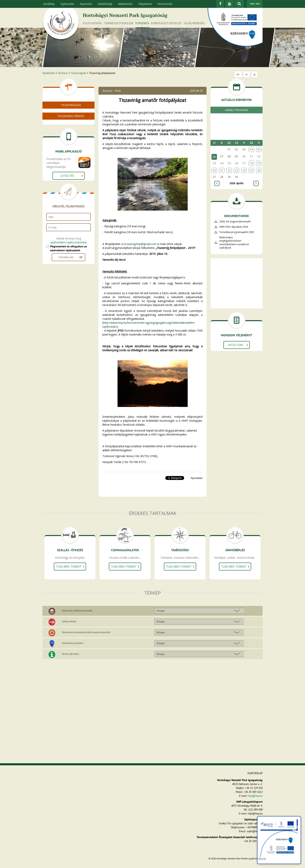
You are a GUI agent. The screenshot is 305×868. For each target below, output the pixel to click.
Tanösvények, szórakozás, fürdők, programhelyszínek (86, 632)
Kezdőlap (49, 4)
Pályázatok (145, 4)
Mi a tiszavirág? (60, 113)
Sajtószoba (67, 4)
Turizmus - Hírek (112, 91)
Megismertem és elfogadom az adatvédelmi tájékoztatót (68, 274)
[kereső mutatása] (239, 4)
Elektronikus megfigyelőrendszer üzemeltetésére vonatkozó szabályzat (234, 242)
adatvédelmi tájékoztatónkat (69, 268)
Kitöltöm (235, 345)
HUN (252, 4)
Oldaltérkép (105, 4)
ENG (258, 4)
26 (259, 170)
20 (214, 170)
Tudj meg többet (69, 566)
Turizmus (142, 23)
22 (229, 170)
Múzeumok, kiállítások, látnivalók (77, 611)
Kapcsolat (86, 4)
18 (251, 163)
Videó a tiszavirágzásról (65, 118)
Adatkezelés (125, 4)
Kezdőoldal (49, 73)
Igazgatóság (92, 23)
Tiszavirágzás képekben (65, 123)
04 (251, 149)
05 (259, 149)
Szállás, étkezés (69, 621)
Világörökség (194, 23)
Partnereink (165, 4)
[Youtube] (229, 4)
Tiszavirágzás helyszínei (65, 141)
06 (214, 157)
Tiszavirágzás (78, 73)
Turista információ (70, 654)
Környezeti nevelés (166, 23)
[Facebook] (220, 4)
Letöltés (67, 201)
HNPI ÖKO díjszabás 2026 (234, 227)
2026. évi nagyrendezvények (235, 221)
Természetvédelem (119, 23)
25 (251, 170)
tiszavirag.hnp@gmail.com (140, 244)
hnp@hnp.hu (255, 796)
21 (222, 170)
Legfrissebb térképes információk (72, 146)
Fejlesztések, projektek (72, 643)
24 (244, 170)
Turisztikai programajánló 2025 (237, 232)
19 (259, 163)
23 (236, 170)
